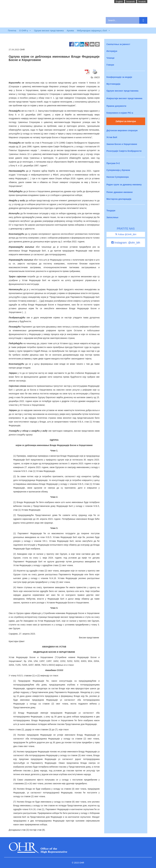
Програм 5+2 (113, 163)
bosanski (131, 2)
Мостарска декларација (119, 199)
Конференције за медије (119, 77)
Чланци (110, 58)
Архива (70, 31)
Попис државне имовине (120, 192)
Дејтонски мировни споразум (122, 130)
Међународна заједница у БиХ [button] (94, 31)
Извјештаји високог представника (124, 98)
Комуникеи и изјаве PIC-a (120, 113)
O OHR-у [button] (25, 31)
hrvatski (142, 2)
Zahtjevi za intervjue (126, 121)
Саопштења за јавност (118, 44)
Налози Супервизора (118, 177)
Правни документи (116, 106)
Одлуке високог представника (49, 31)
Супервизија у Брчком (118, 170)
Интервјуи (112, 51)
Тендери (111, 211)
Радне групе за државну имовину (124, 185)
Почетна (12, 31)
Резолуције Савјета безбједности (124, 151)
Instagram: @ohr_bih (126, 243)
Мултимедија (113, 84)
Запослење (112, 217)
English (119, 2)
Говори (110, 65)
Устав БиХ (112, 137)
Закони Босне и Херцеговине (122, 144)
